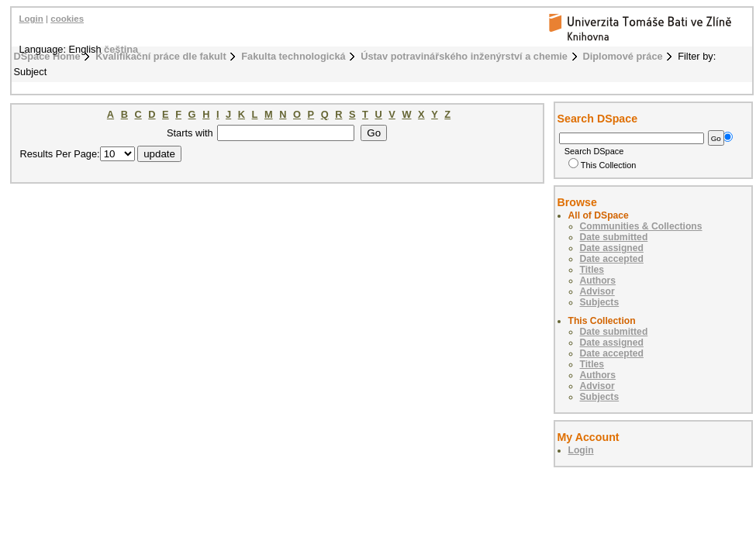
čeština (121, 49)
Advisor (597, 291)
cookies (67, 19)
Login (31, 19)
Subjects (600, 302)
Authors (598, 281)
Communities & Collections (641, 226)
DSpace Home (47, 56)
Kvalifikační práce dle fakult (161, 56)
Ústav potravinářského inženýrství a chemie (464, 56)
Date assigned (612, 248)
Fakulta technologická (293, 56)
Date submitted (614, 237)
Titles (592, 270)
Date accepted (612, 259)
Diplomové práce (623, 56)
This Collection (602, 165)
